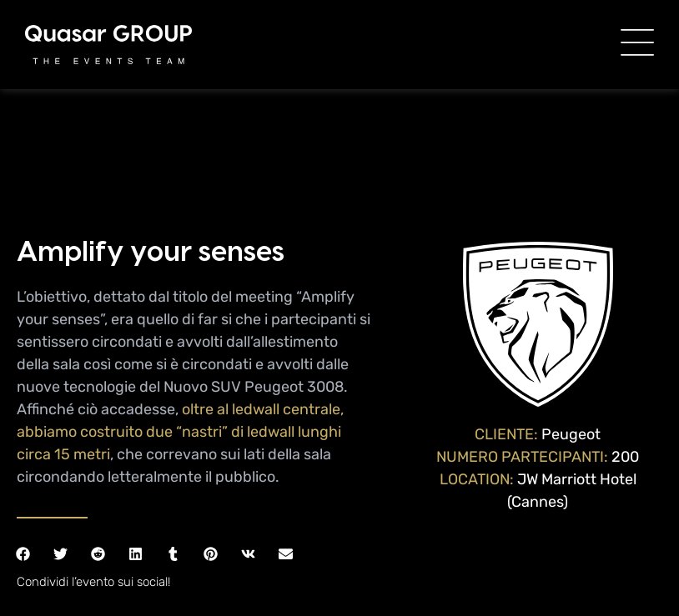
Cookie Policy (543, 571)
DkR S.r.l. (369, 589)
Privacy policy (459, 571)
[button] (23, 446)
